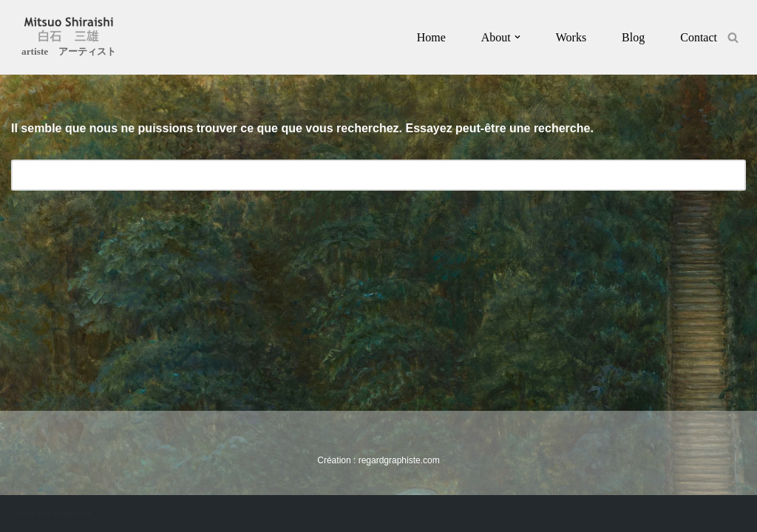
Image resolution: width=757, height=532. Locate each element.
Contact (699, 37)
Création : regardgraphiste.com (51, 513)
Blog (633, 37)
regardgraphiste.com (399, 460)
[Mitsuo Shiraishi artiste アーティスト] (69, 39)
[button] (517, 37)
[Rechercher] (733, 37)
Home (431, 37)
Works (571, 37)
